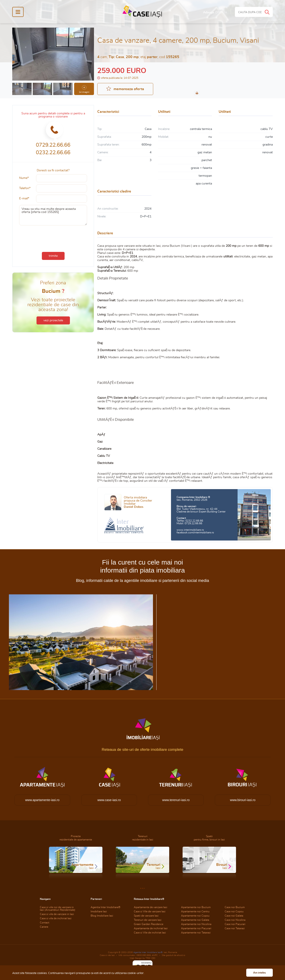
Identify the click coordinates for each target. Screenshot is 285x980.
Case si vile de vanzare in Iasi (57, 914)
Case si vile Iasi (107, 955)
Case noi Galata (234, 916)
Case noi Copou (234, 911)
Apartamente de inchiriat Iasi (151, 928)
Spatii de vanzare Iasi (146, 916)
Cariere (44, 927)
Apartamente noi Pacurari (196, 928)
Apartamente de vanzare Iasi (151, 907)
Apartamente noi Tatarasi (196, 933)
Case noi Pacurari (235, 924)
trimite (53, 256)
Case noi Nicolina (235, 920)
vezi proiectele (53, 320)
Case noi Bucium (235, 907)
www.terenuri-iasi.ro (176, 800)
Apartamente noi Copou (195, 916)
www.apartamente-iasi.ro (42, 800)
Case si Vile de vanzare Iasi (150, 911)
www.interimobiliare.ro (190, 530)
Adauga (215, 12)
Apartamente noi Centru (195, 911)
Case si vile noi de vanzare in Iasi (58, 909)
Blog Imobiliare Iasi (102, 916)
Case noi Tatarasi (235, 928)
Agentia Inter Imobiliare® (106, 907)
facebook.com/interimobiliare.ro (195, 533)
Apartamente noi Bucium (196, 907)
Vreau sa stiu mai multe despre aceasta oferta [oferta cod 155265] (53, 215)
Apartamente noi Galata (195, 920)
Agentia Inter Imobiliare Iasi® (148, 952)
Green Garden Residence (149, 924)
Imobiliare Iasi (99, 911)
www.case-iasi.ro (109, 800)
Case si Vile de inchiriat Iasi (150, 933)
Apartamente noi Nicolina (196, 924)
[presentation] (53, 238)
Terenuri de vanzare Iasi (148, 920)
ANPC (155, 955)
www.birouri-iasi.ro (243, 800)
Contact (45, 923)
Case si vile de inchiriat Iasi (56, 918)
